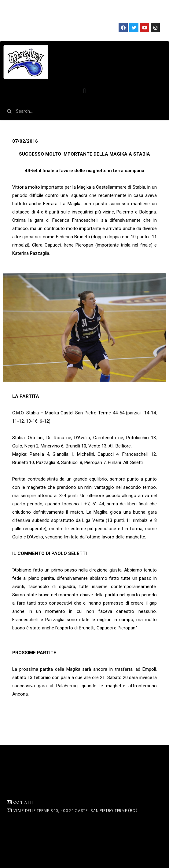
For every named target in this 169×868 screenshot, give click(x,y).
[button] (84, 91)
